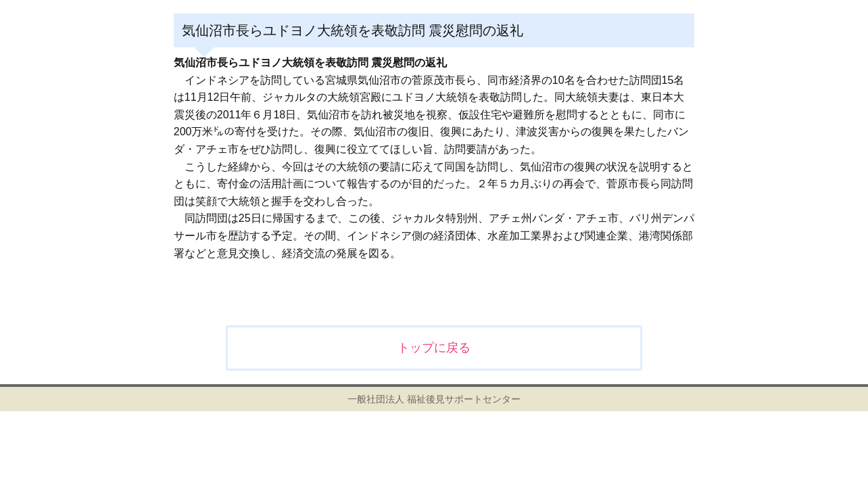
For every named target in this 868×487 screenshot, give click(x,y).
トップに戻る (434, 348)
